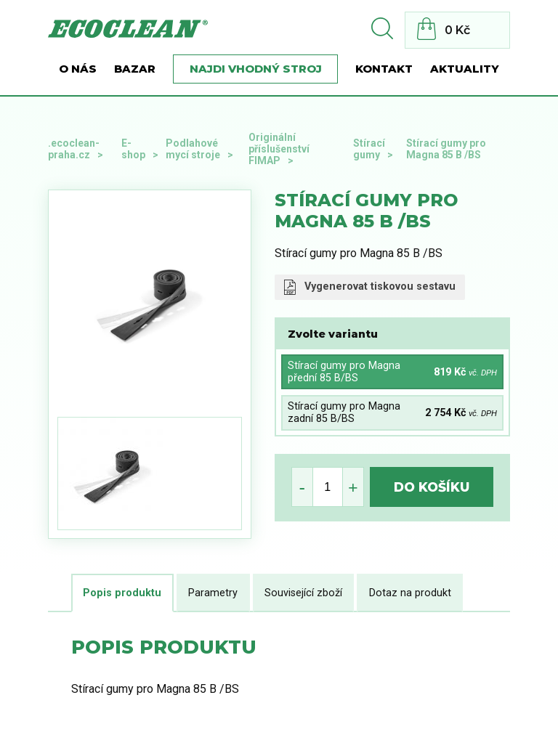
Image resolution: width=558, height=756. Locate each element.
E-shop (133, 149)
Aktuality (465, 69)
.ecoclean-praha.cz (74, 149)
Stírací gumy (369, 149)
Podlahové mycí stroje (193, 149)
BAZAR (135, 69)
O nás (78, 69)
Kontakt (384, 69)
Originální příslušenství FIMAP (279, 149)
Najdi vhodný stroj (256, 69)
